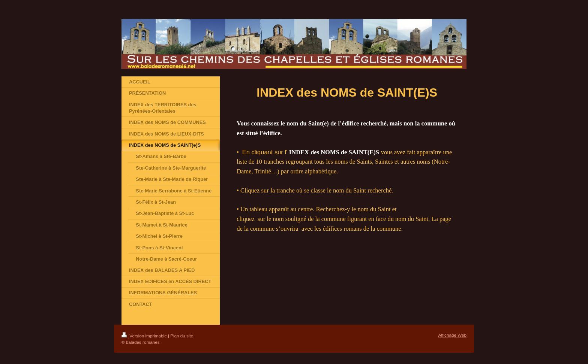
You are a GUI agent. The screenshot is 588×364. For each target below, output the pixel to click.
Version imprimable (145, 336)
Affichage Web (452, 335)
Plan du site (182, 336)
